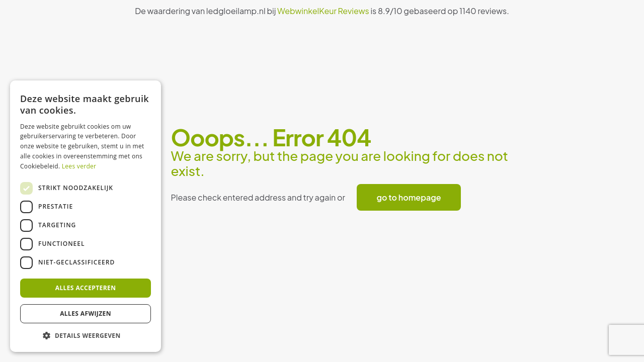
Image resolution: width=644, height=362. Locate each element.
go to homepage (409, 197)
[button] (86, 336)
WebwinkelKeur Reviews (323, 11)
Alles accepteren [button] (86, 288)
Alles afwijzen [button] (86, 313)
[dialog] (86, 216)
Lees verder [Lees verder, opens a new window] (79, 166)
